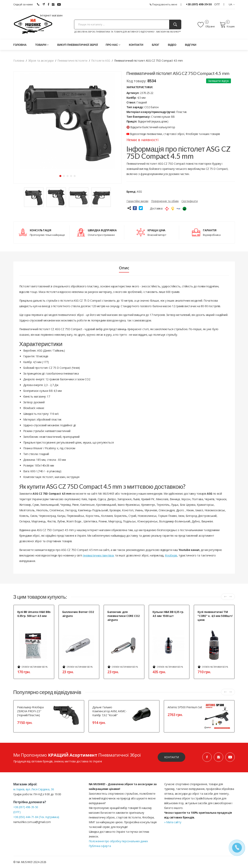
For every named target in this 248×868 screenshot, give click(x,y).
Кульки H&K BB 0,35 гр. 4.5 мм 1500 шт (168, 614)
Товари (42, 45)
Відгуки (191, 45)
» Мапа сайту (173, 822)
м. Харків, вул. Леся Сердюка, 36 (34, 789)
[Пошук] (175, 24)
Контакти (136, 45)
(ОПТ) (17, 812)
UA (232, 4)
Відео (172, 45)
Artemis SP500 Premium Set (185, 707)
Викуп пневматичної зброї (77, 45)
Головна (20, 45)
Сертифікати (190, 201)
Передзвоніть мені (164, 4)
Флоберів (171, 555)
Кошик (227, 25)
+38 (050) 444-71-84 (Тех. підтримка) (36, 817)
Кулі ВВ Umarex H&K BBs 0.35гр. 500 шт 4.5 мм (34, 614)
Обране (206, 25)
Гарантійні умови (137, 201)
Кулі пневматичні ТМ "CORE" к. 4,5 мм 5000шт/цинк (215, 616)
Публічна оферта (100, 846)
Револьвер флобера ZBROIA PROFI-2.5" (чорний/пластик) (30, 711)
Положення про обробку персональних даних (118, 841)
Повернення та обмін (165, 201)
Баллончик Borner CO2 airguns (78, 614)
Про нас (113, 45)
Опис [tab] (124, 268)
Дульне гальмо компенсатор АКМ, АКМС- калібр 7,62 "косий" (109, 711)
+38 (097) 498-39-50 (199, 4)
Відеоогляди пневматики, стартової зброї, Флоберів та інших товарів (173, 134)
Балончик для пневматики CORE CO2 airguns (123, 616)
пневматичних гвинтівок (98, 555)
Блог (156, 45)
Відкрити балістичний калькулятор (151, 127)
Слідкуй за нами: (23, 4)
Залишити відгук (219, 81)
